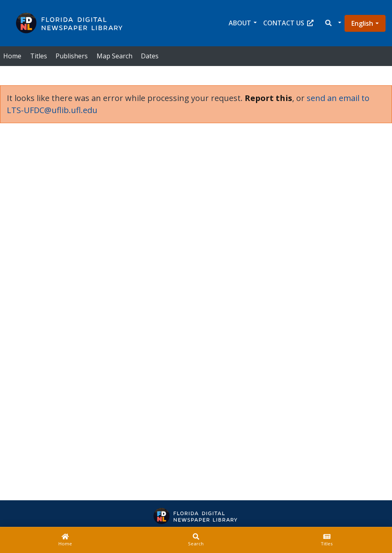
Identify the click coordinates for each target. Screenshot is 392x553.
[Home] (65, 540)
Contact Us (288, 23)
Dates (150, 56)
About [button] (240, 23)
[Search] (196, 540)
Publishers (72, 56)
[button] (333, 23)
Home (12, 56)
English (362, 23)
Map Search (115, 56)
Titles (39, 56)
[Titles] (327, 540)
